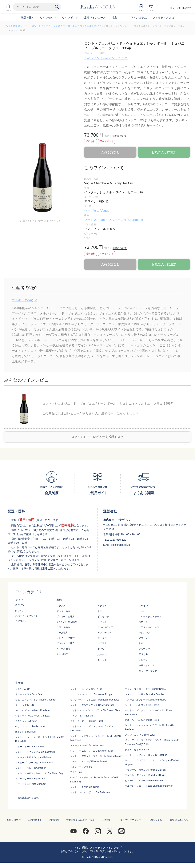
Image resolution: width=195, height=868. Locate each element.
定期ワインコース (95, 18)
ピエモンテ (103, 617)
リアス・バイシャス (149, 627)
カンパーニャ (104, 633)
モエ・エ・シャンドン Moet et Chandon (36, 700)
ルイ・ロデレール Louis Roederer (32, 710)
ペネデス (143, 622)
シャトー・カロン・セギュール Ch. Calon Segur (40, 773)
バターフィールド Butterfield (30, 747)
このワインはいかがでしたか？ (106, 58)
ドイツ (101, 649)
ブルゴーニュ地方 (66, 617)
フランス (56, 26)
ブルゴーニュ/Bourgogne (126, 220)
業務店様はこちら (179, 820)
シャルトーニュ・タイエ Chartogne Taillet (92, 751)
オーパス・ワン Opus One (29, 694)
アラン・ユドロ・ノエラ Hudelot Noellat (146, 689)
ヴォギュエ (86, 26)
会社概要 (106, 820)
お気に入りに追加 (164, 152)
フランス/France (96, 220)
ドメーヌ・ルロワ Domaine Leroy (87, 745)
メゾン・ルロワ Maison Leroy (140, 735)
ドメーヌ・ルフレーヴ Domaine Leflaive (145, 700)
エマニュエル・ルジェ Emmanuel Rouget (91, 694)
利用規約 (54, 820)
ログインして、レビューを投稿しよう (98, 437)
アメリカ (143, 654)
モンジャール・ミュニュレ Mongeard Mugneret (94, 700)
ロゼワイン (21, 621)
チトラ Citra (76, 772)
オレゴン (143, 660)
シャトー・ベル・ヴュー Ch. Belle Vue (90, 792)
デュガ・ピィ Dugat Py (137, 750)
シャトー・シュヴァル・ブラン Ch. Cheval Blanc (95, 710)
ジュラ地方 (62, 654)
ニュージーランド (148, 671)
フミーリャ (144, 649)
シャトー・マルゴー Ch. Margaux (32, 716)
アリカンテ (144, 638)
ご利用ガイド (35, 820)
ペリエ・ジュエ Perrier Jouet (30, 726)
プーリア (102, 638)
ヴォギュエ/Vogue (97, 211)
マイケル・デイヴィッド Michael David (145, 775)
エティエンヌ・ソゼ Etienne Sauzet (88, 761)
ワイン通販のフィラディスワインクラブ (27, 26)
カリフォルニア (147, 665)
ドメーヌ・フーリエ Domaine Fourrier (144, 694)
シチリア (102, 643)
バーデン (102, 655)
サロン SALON (23, 689)
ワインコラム (139, 18)
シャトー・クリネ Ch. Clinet (85, 787)
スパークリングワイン (27, 616)
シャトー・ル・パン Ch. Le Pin (86, 689)
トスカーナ (103, 611)
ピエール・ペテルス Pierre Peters (142, 720)
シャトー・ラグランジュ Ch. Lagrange (35, 752)
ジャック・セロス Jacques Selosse (33, 757)
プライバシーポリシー (129, 820)
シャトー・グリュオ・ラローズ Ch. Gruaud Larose (96, 756)
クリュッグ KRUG (25, 705)
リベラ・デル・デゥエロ (151, 617)
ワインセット (48, 18)
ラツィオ (102, 622)
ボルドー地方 (63, 611)
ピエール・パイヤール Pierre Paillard (144, 781)
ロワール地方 (63, 627)
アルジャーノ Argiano (81, 767)
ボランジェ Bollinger (26, 732)
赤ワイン (99, 26)
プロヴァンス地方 (66, 643)
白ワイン (20, 611)
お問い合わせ (14, 820)
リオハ (142, 611)
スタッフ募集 (155, 820)
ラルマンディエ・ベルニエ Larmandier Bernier (149, 786)
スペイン (143, 606)
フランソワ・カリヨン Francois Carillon (145, 770)
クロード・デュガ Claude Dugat (87, 721)
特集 (114, 18)
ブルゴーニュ (70, 26)
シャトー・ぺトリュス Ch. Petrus (142, 705)
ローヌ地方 (62, 633)
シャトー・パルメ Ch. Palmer (30, 768)
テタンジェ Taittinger (26, 721)
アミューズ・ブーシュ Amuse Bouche (35, 763)
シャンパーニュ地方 (67, 622)
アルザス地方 (63, 649)
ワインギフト (70, 18)
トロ (141, 643)
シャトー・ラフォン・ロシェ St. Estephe (146, 755)
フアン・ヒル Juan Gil (81, 716)
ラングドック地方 (66, 638)
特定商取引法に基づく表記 (80, 820)
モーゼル (102, 660)
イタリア (102, 606)
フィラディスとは (163, 18)
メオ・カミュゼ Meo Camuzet (31, 784)
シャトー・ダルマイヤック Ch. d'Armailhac (92, 705)
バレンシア (144, 633)
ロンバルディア (105, 627)
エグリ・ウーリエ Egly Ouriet (30, 779)
